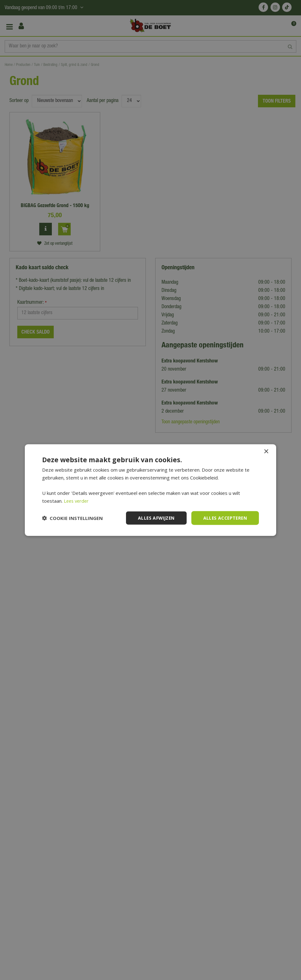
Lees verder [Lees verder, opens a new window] (77, 501)
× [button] (266, 451)
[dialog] (150, 490)
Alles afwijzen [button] (155, 518)
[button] (72, 518)
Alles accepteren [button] (224, 518)
